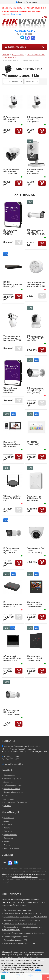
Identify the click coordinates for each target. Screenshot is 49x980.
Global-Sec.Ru (20, 902)
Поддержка (8, 838)
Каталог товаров (15, 47)
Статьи (7, 845)
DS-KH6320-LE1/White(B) (33, 443)
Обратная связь (10, 835)
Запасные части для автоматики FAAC (20, 943)
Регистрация (31, 2)
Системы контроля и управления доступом (22, 920)
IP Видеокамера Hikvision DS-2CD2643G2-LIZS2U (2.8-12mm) (36, 233)
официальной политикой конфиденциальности (22, 874)
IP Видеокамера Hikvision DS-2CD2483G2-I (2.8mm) (11, 120)
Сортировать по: (12, 81)
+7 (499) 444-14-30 (23, 31)
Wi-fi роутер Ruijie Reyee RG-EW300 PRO (12, 498)
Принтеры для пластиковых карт (18, 910)
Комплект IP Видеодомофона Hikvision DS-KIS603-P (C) (12, 445)
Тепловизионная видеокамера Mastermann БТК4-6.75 (13, 339)
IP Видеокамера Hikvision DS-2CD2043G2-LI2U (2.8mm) (11, 713)
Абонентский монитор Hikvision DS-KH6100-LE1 (12, 658)
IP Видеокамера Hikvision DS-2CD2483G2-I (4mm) (35, 120)
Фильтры (30, 81)
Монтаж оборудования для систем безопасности (24, 933)
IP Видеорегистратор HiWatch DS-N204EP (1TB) (13, 605)
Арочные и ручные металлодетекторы (20, 924)
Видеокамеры (9, 775)
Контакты (8, 831)
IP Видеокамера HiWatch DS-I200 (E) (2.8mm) (11, 550)
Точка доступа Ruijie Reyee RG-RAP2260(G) (34, 498)
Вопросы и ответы (11, 848)
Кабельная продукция (13, 785)
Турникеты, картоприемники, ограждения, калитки (25, 917)
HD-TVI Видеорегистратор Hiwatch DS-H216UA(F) (13, 285)
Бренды (7, 841)
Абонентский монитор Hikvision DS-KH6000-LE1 (35, 658)
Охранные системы (12, 789)
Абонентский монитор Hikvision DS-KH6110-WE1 (35, 604)
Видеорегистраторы (12, 778)
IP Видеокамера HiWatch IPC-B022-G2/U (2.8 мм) (36, 390)
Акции (6, 821)
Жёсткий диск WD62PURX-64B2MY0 (10, 390)
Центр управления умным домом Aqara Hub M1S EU (36, 284)
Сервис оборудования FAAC (15, 940)
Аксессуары (9, 799)
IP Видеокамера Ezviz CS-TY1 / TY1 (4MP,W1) (36, 338)
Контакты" (16, 14)
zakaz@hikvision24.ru (14, 764)
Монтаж (7, 806)
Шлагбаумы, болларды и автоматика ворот (22, 913)
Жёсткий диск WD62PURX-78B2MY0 (10, 232)
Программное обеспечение (15, 802)
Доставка (8, 824)
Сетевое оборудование (13, 792)
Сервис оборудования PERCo (16, 937)
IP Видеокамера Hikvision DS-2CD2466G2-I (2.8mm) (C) (35, 172)
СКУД (6, 795)
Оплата (7, 828)
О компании (9, 818)
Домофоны (8, 782)
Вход (19, 2)
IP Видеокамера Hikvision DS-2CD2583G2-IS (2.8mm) (11, 172)
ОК (3, 977)
